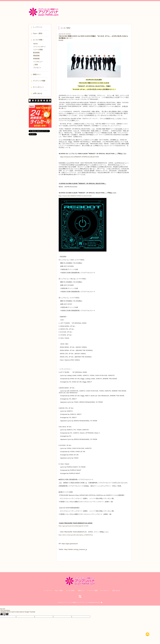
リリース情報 (38, 50)
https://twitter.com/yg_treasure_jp (76, 549)
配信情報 (61, 40)
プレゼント (37, 68)
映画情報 (36, 59)
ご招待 (36, 65)
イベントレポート (40, 47)
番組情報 (36, 56)
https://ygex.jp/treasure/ (70, 544)
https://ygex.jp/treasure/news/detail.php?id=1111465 (74, 526)
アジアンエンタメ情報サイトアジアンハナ (75, 602)
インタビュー (38, 62)
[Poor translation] (6, 614)
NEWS (36, 44)
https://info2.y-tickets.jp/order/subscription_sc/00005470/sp (76, 535)
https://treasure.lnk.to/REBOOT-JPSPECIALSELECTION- (75, 196)
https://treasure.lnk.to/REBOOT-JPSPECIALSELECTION (79, 157)
